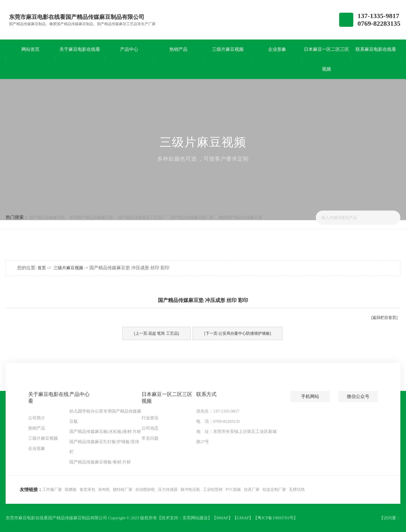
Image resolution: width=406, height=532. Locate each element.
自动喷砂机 (145, 490)
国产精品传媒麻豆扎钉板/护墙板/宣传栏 (104, 447)
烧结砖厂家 (123, 490)
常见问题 (150, 438)
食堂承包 (87, 490)
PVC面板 (233, 490)
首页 (42, 268)
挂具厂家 (252, 490)
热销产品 (37, 428)
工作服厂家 (52, 490)
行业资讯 (150, 418)
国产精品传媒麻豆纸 (47, 217)
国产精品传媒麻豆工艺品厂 (142, 217)
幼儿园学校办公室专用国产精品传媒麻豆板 (105, 416)
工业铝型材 (213, 490)
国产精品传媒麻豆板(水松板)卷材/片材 (105, 432)
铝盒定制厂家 (274, 490)
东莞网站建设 (195, 518)
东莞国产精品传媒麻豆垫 (91, 217)
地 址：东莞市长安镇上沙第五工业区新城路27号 (236, 437)
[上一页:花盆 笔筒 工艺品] (156, 333)
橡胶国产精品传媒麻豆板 (240, 217)
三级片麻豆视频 (68, 268)
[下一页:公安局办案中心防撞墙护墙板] (238, 333)
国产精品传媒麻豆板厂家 (192, 217)
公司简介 (37, 418)
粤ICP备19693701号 (275, 518)
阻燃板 (71, 490)
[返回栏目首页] (384, 318)
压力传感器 (168, 490)
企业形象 (37, 448)
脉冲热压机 (190, 490)
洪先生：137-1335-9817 (218, 411)
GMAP (243, 518)
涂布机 (104, 490)
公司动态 (150, 428)
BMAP (222, 518)
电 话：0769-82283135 (218, 421)
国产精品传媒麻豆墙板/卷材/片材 (100, 462)
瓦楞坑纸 (297, 490)
